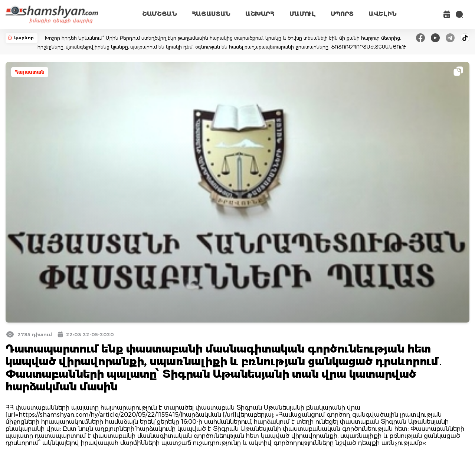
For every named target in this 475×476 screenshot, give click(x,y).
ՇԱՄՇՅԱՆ (160, 14)
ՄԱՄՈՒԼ (303, 14)
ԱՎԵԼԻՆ (383, 14)
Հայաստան (30, 72)
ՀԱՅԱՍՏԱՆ (211, 14)
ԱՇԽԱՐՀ (260, 14)
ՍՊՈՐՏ (342, 14)
